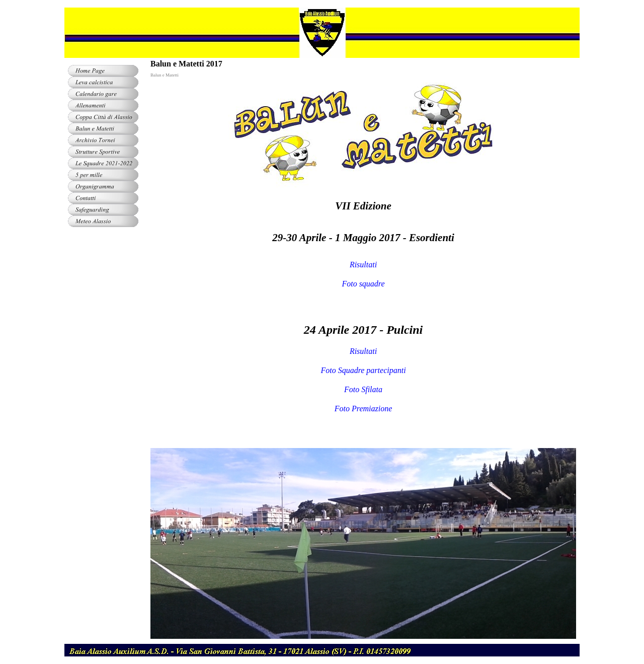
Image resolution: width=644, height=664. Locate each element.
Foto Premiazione (364, 409)
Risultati (363, 265)
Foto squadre (363, 284)
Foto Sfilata (363, 389)
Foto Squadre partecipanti (363, 370)
